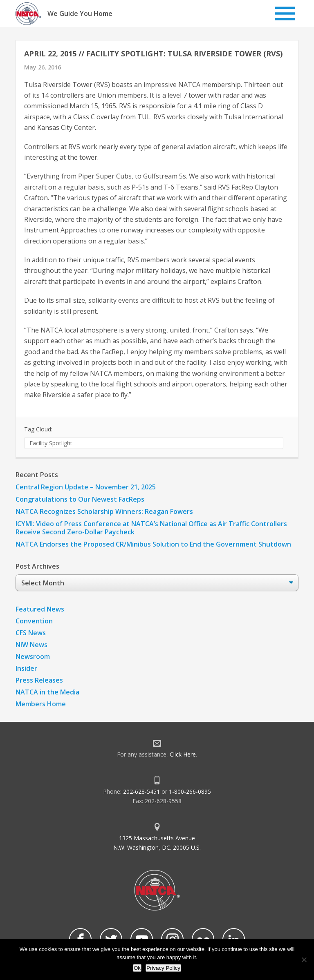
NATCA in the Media (47, 692)
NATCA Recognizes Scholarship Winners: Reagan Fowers (104, 511)
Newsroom (33, 656)
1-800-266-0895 (190, 791)
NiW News (31, 645)
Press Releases (39, 680)
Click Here (183, 754)
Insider (26, 668)
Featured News (40, 609)
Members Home (41, 704)
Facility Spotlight (51, 443)
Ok (137, 968)
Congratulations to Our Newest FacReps (80, 499)
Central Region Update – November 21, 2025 (86, 487)
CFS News (31, 633)
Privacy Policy (163, 968)
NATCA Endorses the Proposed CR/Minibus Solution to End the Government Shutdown (153, 544)
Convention (34, 621)
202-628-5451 (141, 791)
